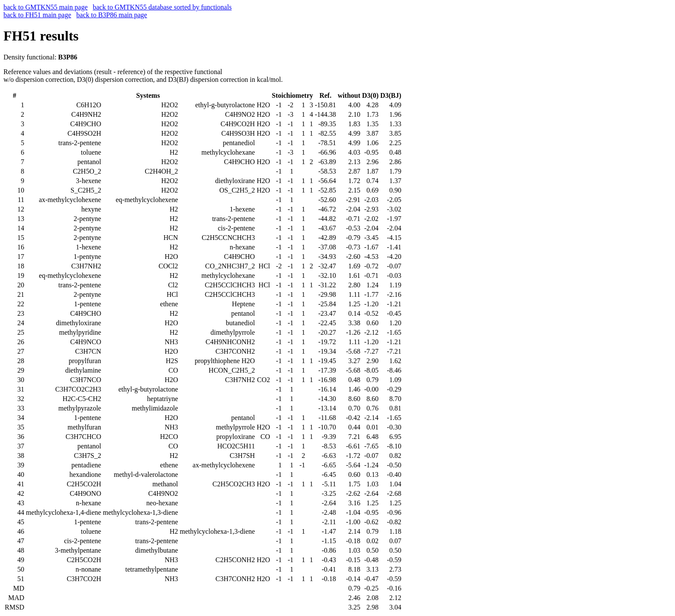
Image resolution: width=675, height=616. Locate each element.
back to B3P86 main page (111, 15)
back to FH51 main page (37, 15)
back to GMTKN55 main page (46, 7)
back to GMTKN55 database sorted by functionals (163, 7)
